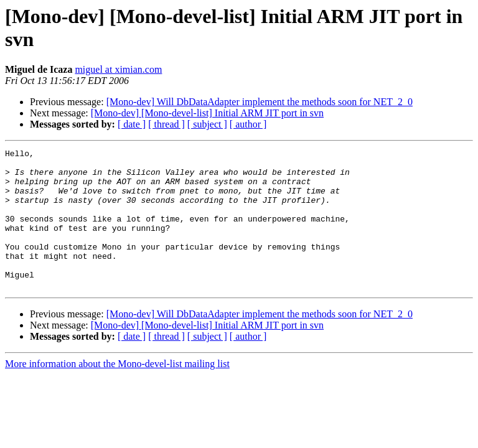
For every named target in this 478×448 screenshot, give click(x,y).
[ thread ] (166, 124)
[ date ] (132, 124)
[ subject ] (207, 124)
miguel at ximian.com (118, 69)
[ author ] (248, 124)
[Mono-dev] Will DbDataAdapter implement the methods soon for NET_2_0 (260, 102)
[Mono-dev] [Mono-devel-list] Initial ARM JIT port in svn (207, 113)
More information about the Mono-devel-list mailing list (117, 392)
